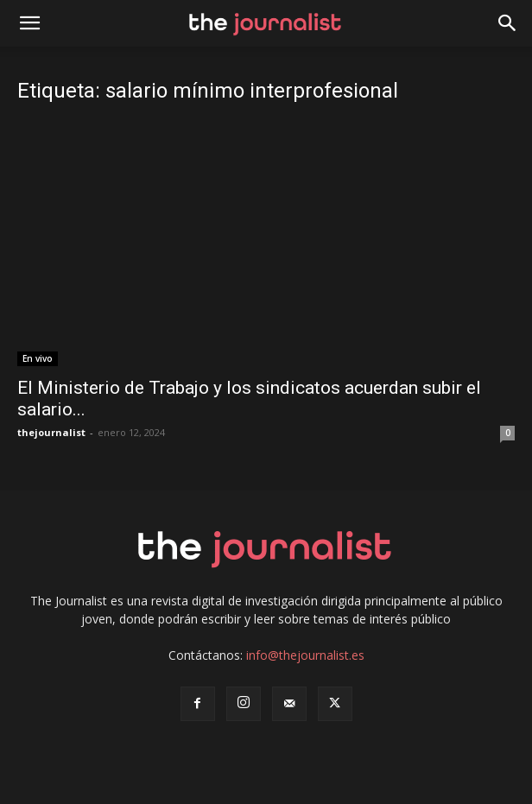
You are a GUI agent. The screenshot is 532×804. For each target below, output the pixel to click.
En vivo (38, 358)
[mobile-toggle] (29, 23)
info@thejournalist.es (305, 655)
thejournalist (51, 432)
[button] (508, 23)
